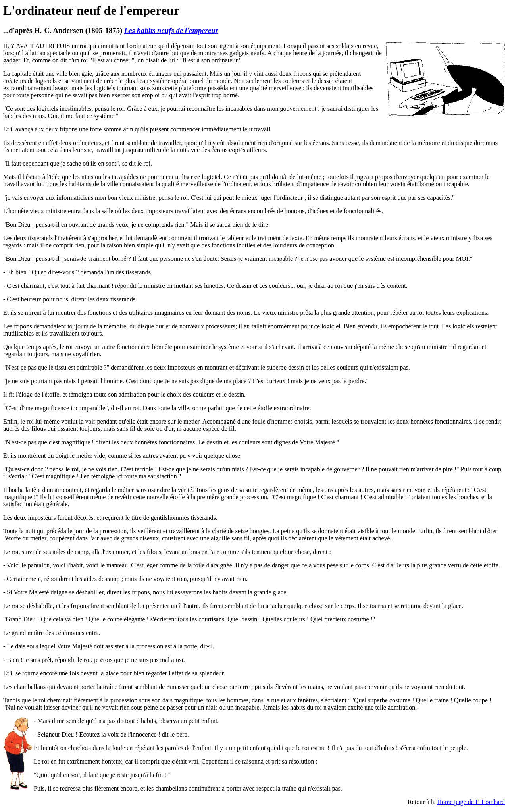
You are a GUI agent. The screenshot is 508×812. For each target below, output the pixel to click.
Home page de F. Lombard (471, 802)
